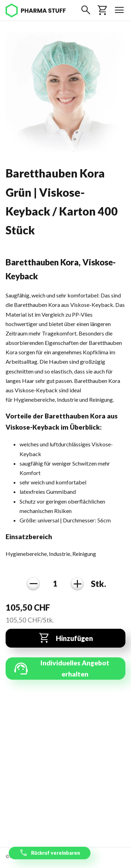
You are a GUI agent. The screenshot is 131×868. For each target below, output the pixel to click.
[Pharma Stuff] (36, 10)
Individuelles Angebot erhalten (61, 669)
